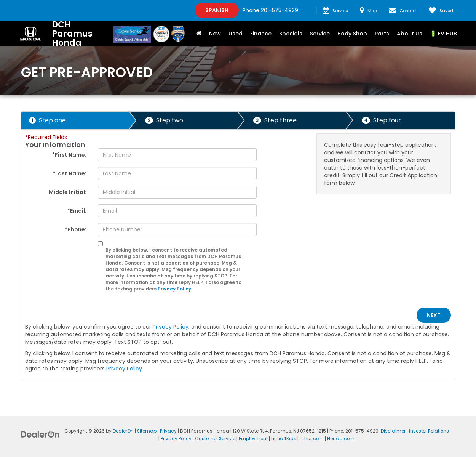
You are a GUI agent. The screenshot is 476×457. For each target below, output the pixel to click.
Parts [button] (382, 34)
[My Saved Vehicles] (441, 10)
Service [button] (320, 34)
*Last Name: (69, 173)
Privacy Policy (174, 289)
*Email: (77, 211)
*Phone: (76, 229)
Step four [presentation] (381, 120)
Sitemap (147, 431)
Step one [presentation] (47, 120)
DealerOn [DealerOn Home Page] (123, 431)
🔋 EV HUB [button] (443, 34)
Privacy (168, 431)
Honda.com (341, 439)
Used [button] (236, 34)
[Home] (199, 34)
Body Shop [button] (352, 34)
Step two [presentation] (164, 120)
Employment (253, 439)
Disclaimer (393, 431)
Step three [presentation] (275, 120)
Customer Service (215, 439)
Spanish (217, 10)
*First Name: (69, 155)
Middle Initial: (68, 192)
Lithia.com (312, 439)
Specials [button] (291, 34)
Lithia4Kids (284, 439)
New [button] (215, 34)
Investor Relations (429, 431)
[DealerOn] (40, 434)
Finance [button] (261, 34)
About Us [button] (410, 34)
